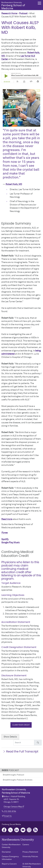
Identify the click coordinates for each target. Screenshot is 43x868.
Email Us (8, 816)
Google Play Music (11, 543)
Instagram (29, 830)
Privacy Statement (30, 852)
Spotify (5, 539)
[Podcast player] (21, 78)
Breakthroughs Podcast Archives (18, 780)
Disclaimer (6, 852)
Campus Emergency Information (10, 858)
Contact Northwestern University (11, 846)
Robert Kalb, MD (14, 184)
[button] (39, 3)
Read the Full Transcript (21, 751)
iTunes (5, 533)
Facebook (4, 830)
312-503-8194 (10, 811)
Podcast (23, 13)
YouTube (23, 830)
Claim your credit (21, 725)
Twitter (10, 830)
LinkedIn (17, 830)
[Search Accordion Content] (24, 743)
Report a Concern (9, 864)
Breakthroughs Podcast (14, 775)
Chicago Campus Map (13, 807)
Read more (7, 519)
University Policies (30, 857)
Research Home (9, 13)
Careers (26, 845)
